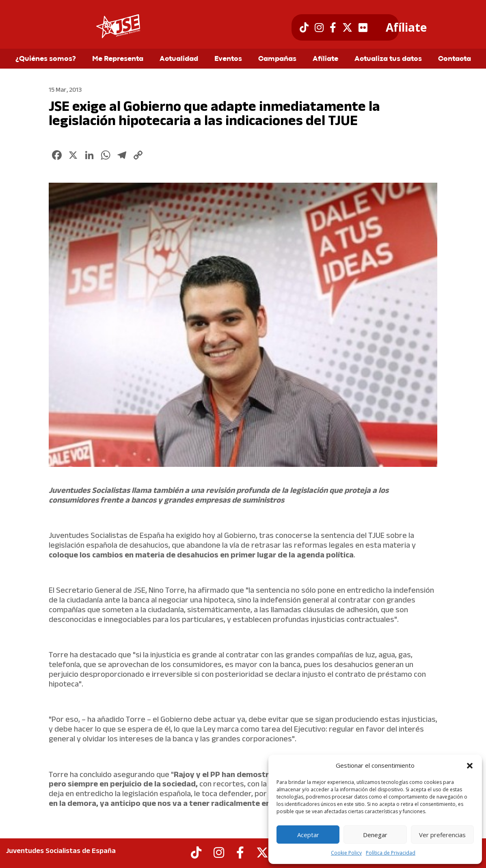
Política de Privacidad (391, 853)
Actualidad (179, 59)
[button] (470, 766)
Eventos (228, 59)
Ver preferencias (442, 835)
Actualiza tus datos (388, 59)
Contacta (455, 59)
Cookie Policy (346, 853)
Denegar (375, 835)
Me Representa (118, 59)
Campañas (277, 59)
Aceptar (308, 835)
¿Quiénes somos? (46, 59)
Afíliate (406, 28)
